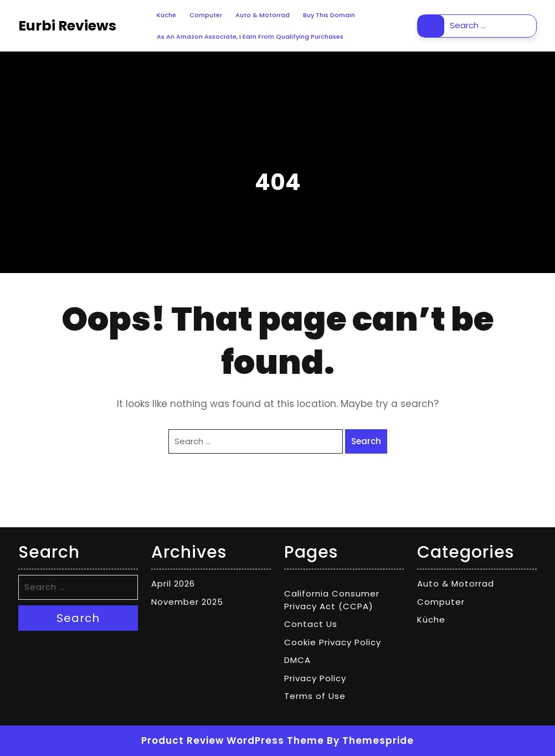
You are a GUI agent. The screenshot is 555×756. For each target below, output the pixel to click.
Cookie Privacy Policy (333, 642)
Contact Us (311, 624)
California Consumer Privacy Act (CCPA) (332, 600)
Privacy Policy (315, 678)
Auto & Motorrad (263, 15)
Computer (206, 15)
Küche (166, 15)
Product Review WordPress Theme (233, 740)
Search (431, 26)
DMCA (297, 660)
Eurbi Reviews (67, 26)
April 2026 (173, 583)
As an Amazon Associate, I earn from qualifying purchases (250, 37)
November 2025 (187, 602)
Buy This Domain (329, 15)
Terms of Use (315, 696)
